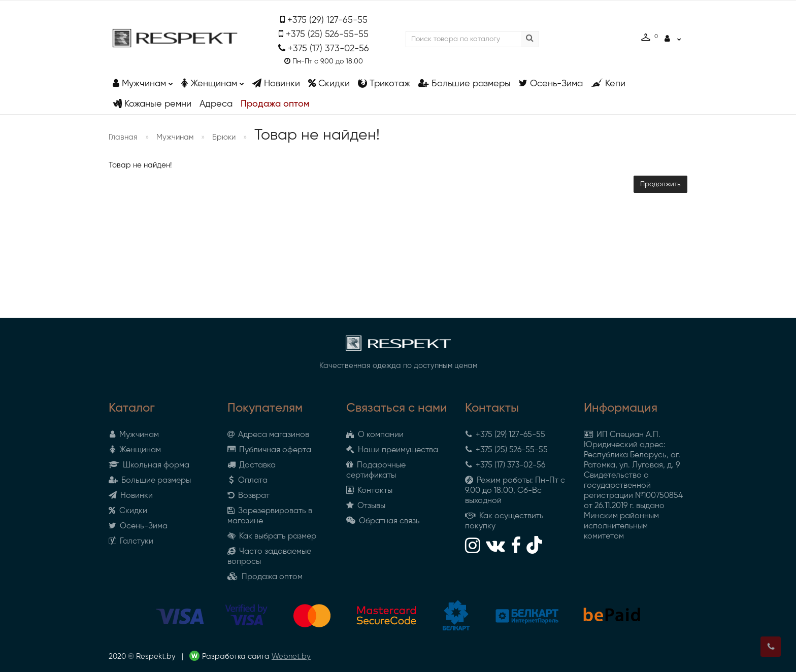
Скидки (329, 83)
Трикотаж (384, 83)
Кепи (608, 83)
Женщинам (213, 81)
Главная (123, 137)
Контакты (369, 491)
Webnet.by (291, 657)
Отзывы (366, 506)
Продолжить (660, 184)
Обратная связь (383, 521)
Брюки (224, 137)
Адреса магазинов (268, 435)
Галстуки (131, 542)
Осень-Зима (551, 83)
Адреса (216, 104)
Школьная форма (149, 465)
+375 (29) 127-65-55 (327, 20)
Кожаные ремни (152, 104)
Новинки (276, 83)
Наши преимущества (392, 450)
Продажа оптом (275, 104)
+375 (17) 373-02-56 (328, 49)
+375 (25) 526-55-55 (327, 35)
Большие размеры (465, 83)
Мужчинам (143, 81)
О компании (375, 435)
